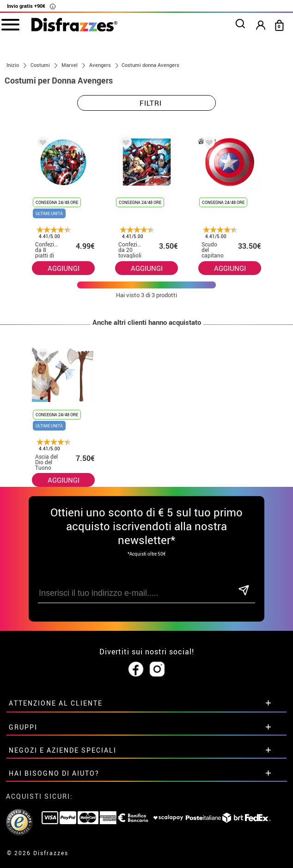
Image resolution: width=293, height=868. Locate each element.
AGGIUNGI (64, 268)
